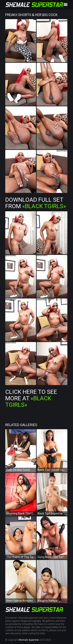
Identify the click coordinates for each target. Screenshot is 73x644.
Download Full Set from (36, 203)
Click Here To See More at (31, 398)
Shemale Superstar (29, 640)
